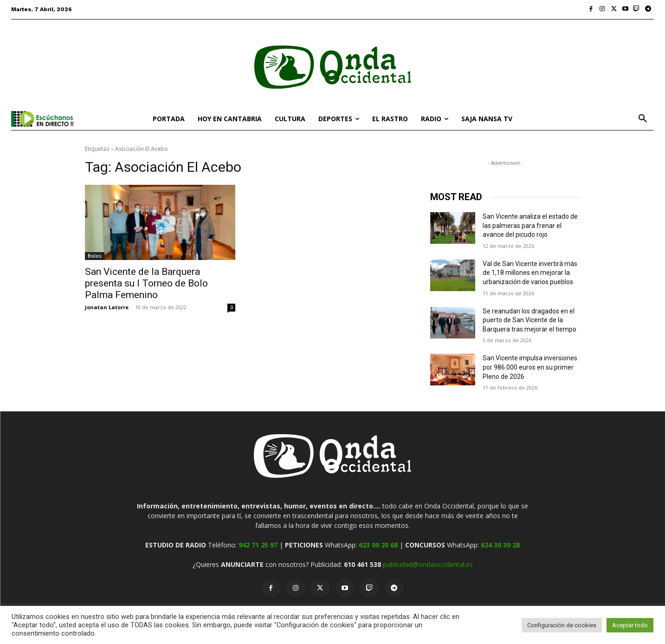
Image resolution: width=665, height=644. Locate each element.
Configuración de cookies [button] (562, 625)
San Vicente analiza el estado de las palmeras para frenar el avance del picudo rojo (530, 225)
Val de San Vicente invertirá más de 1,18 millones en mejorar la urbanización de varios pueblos (530, 273)
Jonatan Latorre (107, 307)
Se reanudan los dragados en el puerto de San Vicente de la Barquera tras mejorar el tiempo (529, 320)
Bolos (95, 256)
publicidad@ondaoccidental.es (428, 564)
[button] (643, 119)
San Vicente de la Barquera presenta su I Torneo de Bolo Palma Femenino (146, 283)
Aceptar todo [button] (630, 625)
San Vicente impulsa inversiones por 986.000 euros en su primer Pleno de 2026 (530, 367)
